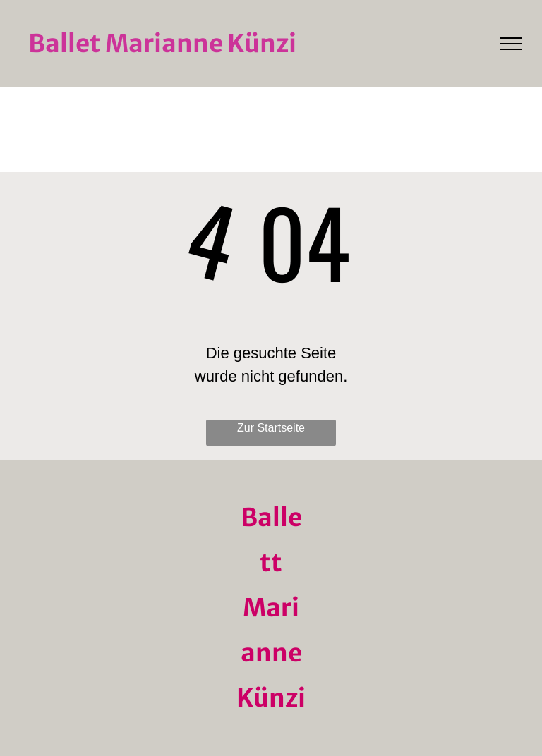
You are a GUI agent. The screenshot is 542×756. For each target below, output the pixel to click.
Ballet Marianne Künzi (162, 44)
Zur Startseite (271, 428)
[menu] (511, 44)
